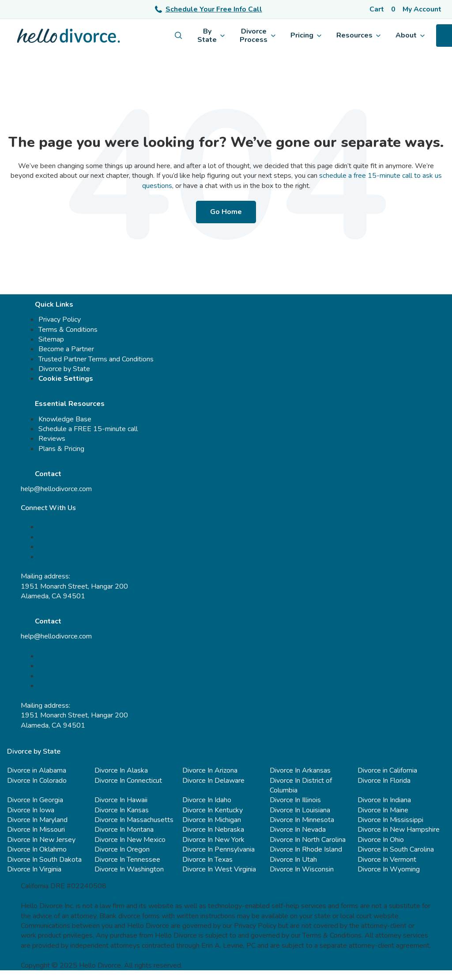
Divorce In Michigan (212, 820)
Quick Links (54, 304)
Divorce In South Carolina (396, 849)
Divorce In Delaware (213, 781)
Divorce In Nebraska (213, 830)
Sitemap (51, 339)
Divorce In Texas (207, 860)
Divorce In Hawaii (121, 800)
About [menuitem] (410, 35)
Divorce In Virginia (34, 869)
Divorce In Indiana (384, 800)
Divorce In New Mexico (130, 840)
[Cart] (382, 9)
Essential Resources (70, 404)
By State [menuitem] (211, 35)
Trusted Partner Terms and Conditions (96, 359)
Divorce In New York (213, 840)
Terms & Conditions (68, 330)
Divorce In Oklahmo (37, 849)
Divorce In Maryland (37, 820)
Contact (48, 474)
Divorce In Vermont (387, 860)
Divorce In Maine (383, 810)
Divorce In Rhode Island (306, 849)
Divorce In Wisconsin (302, 869)
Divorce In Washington (129, 869)
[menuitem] (179, 36)
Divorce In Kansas (122, 810)
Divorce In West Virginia (219, 869)
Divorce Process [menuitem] (258, 35)
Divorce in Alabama (37, 770)
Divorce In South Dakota (44, 860)
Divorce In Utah (293, 860)
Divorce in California (387, 770)
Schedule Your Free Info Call (209, 9)
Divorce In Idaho (207, 800)
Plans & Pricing (61, 449)
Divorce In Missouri (36, 830)
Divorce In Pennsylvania (218, 849)
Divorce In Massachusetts (134, 820)
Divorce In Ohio (381, 840)
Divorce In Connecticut (128, 781)
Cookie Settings (66, 379)
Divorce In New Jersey (41, 840)
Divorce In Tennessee (127, 860)
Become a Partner (66, 349)
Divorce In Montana (124, 830)
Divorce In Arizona (210, 770)
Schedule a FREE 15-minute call (88, 429)
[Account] (424, 9)
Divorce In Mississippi (390, 820)
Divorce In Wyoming (389, 869)
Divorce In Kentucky (213, 810)
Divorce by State (64, 369)
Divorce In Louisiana (300, 810)
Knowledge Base (65, 419)
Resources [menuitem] (358, 35)
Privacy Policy (60, 319)
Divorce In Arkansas (300, 770)
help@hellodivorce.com (56, 489)
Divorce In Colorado (37, 781)
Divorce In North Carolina (308, 840)
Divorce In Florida (384, 781)
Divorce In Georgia (35, 800)
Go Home (226, 212)
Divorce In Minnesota (302, 820)
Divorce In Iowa (31, 810)
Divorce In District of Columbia (301, 785)
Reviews (52, 439)
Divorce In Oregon (122, 849)
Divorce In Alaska (121, 770)
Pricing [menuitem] (306, 35)
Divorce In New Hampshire (399, 830)
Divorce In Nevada (298, 830)
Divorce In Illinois (295, 800)
